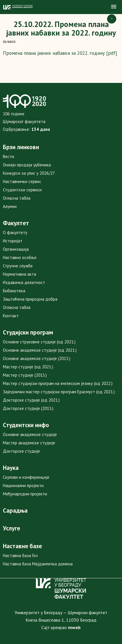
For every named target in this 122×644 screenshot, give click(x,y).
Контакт (11, 316)
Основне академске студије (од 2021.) (40, 350)
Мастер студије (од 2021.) (28, 367)
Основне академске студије (30, 434)
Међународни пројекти (25, 494)
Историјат (13, 241)
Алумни (10, 206)
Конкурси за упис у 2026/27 (29, 173)
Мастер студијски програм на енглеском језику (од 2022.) (58, 383)
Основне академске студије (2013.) (37, 358)
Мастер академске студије (29, 443)
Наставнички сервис (22, 181)
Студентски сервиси (22, 190)
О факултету (15, 232)
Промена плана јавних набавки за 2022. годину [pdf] (60, 53)
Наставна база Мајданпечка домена (38, 564)
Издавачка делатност (24, 282)
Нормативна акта (20, 274)
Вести (8, 156)
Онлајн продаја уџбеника (27, 165)
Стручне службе (18, 266)
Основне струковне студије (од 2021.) (39, 342)
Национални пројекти (23, 486)
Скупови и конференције (26, 477)
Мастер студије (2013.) (25, 375)
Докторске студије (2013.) (28, 408)
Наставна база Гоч (20, 556)
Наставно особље (20, 257)
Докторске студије (21, 451)
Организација (16, 249)
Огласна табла (17, 198)
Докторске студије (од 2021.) (31, 400)
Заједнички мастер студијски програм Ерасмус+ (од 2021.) (59, 392)
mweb (74, 627)
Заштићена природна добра (30, 299)
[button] (114, 7)
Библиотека (14, 291)
